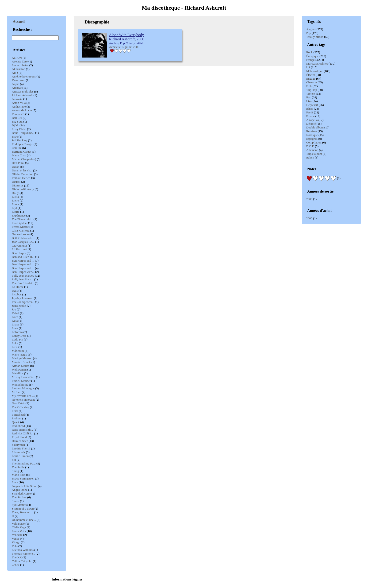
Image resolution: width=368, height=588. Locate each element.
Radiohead (18, 426)
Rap (309, 97)
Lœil (15, 347)
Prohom (17, 418)
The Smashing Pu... (24, 463)
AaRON (17, 58)
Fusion (310, 116)
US (308, 67)
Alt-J (15, 73)
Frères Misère (20, 227)
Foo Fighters (19, 223)
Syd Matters (19, 505)
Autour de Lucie (22, 110)
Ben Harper (19, 253)
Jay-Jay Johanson (22, 298)
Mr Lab (16, 392)
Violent (311, 94)
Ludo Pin (17, 339)
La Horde (17, 287)
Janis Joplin (19, 306)
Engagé (311, 79)
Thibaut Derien (21, 178)
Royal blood (19, 437)
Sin (14, 460)
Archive (17, 88)
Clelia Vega (19, 527)
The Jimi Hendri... (23, 283)
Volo (15, 546)
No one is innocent (23, 400)
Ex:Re (16, 212)
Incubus (17, 294)
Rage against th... (22, 430)
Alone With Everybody (126, 35)
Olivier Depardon (22, 174)
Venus (15, 539)
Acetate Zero (20, 61)
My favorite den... (23, 396)
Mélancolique (315, 71)
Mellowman (19, 369)
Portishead (18, 415)
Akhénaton (18, 69)
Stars (15, 482)
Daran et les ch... (22, 170)
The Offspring (20, 407)
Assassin (17, 99)
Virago (16, 542)
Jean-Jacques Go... (23, 242)
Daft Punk (18, 163)
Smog (15, 471)
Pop (309, 33)
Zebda (15, 565)
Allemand (312, 150)
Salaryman (18, 445)
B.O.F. (310, 146)
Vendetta (17, 535)
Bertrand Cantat (21, 152)
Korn (15, 317)
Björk (15, 125)
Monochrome (20, 385)
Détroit (16, 182)
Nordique (312, 135)
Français (311, 60)
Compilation (314, 142)
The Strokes (19, 497)
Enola (15, 204)
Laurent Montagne (23, 388)
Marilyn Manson (22, 358)
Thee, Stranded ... (23, 512)
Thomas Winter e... (23, 554)
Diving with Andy (23, 189)
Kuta (15, 321)
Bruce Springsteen (23, 478)
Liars (15, 328)
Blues (310, 109)
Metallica (17, 373)
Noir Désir (18, 403)
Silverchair (18, 452)
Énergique (312, 56)
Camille (17, 148)
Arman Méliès (21, 366)
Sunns (15, 501)
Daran (15, 167)
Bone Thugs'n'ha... (23, 133)
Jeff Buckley (19, 140)
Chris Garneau (21, 230)
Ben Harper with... (23, 272)
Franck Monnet (21, 381)
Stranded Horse (21, 493)
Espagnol (312, 139)
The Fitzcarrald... (22, 219)
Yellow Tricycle (22, 561)
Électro (311, 75)
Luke (15, 343)
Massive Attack (21, 362)
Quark (16, 422)
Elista (15, 197)
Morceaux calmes (317, 64)
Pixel (15, 411)
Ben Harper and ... (23, 261)
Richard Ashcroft (22, 95)
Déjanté (311, 124)
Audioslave (19, 106)
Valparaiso (18, 524)
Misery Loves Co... (23, 377)
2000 (309, 199)
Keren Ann (18, 80)
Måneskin (18, 351)
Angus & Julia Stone (24, 486)
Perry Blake (19, 129)
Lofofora (17, 332)
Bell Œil (17, 118)
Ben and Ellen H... (23, 257)
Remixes (312, 131)
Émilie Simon (20, 456)
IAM (15, 291)
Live (309, 101)
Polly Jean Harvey (23, 276)
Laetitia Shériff (21, 448)
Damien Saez (20, 441)
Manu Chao (19, 155)
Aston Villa (19, 103)
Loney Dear (19, 336)
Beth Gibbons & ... (23, 238)
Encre (15, 200)
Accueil (19, 21)
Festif (310, 112)
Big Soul (17, 122)
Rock (309, 52)
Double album (315, 127)
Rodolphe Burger (22, 144)
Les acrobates (20, 65)
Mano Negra (19, 354)
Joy (14, 309)
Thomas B (18, 114)
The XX (17, 557)
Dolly (15, 193)
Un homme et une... (24, 520)
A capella (312, 120)
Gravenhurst (19, 246)
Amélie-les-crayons (24, 76)
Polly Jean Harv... (23, 279)
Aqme (15, 84)
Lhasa (15, 324)
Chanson (312, 82)
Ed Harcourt (19, 249)
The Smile (18, 467)
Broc (15, 137)
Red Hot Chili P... (23, 433)
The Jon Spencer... (23, 302)
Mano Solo (18, 475)
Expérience (19, 215)
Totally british (315, 37)
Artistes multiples (23, 91)
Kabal (15, 313)
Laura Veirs (19, 531)
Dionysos (17, 185)
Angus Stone (20, 490)
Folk (309, 86)
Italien (310, 157)
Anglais (311, 29)
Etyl (14, 208)
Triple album (314, 154)
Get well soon (20, 234)
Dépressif (312, 105)
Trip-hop (312, 90)
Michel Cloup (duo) (24, 159)
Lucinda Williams (23, 550)
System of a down (23, 509)
